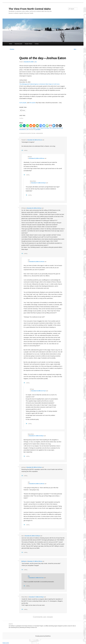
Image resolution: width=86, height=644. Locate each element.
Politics (38, 128)
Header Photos (29, 44)
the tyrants (32, 103)
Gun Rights (33, 128)
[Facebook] (41, 126)
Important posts (18, 44)
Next (76, 49)
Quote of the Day (45, 128)
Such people (23, 103)
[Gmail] (50, 126)
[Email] (37, 126)
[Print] (34, 126)
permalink (38, 130)
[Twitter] (44, 126)
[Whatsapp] (28, 126)
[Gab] (21, 126)
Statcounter (6, 643)
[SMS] (47, 126)
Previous (11, 49)
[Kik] (60, 126)
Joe (36, 62)
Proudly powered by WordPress (43, 636)
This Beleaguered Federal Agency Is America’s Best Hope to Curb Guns (39, 84)
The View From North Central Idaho (30, 9)
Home (11, 44)
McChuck (24, 561)
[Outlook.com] (54, 126)
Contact (37, 44)
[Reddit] (31, 126)
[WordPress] (57, 126)
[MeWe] (24, 126)
